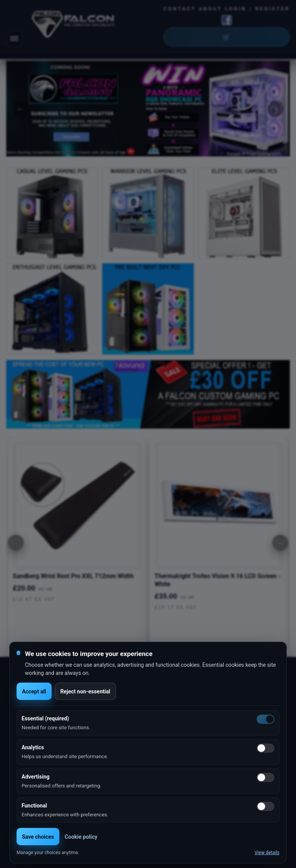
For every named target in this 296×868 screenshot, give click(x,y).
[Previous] (16, 543)
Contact (180, 9)
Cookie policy (81, 837)
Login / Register (257, 9)
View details (267, 853)
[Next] (280, 543)
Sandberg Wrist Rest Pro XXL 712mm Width (73, 576)
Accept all (34, 691)
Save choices (38, 837)
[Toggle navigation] (14, 39)
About (211, 9)
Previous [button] (20, 109)
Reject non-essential (85, 691)
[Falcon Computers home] (74, 26)
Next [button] (276, 109)
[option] (148, 109)
